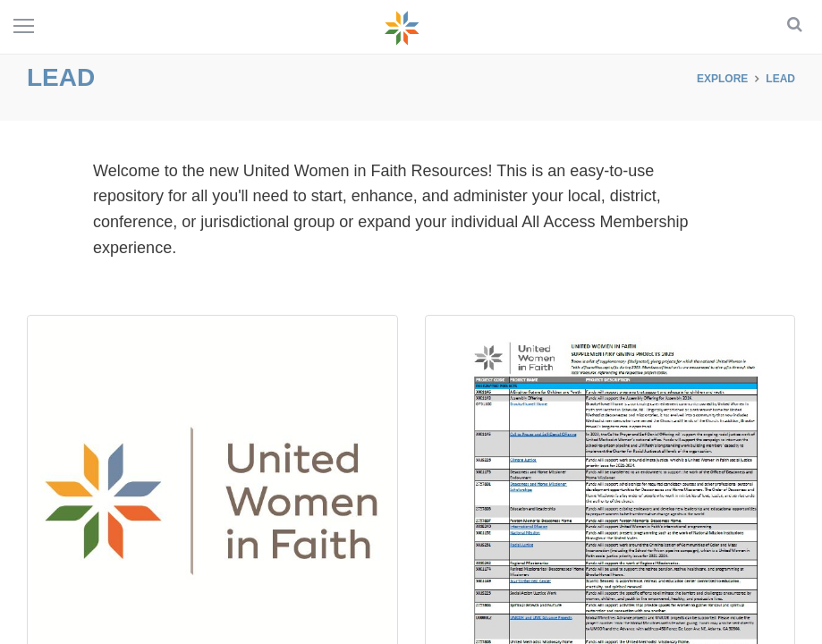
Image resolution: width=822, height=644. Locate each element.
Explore (722, 79)
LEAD (780, 79)
